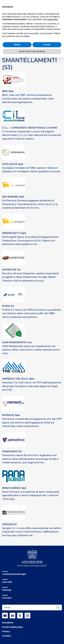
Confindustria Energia (14, 574)
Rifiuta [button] (17, 45)
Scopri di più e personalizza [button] (32, 51)
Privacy (6, 631)
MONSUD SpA (11, 415)
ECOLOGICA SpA (13, 164)
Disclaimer (8, 623)
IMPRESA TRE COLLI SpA (18, 379)
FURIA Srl (8, 306)
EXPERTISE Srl (11, 270)
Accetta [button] (47, 45)
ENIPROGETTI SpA (14, 233)
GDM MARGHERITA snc (17, 342)
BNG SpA (8, 91)
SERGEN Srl (9, 524)
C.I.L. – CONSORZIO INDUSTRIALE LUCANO (30, 128)
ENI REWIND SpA (13, 197)
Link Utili (7, 582)
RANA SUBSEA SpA (14, 488)
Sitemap (7, 590)
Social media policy (12, 627)
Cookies (7, 636)
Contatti (7, 598)
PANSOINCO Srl (12, 451)
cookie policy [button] (52, 19)
